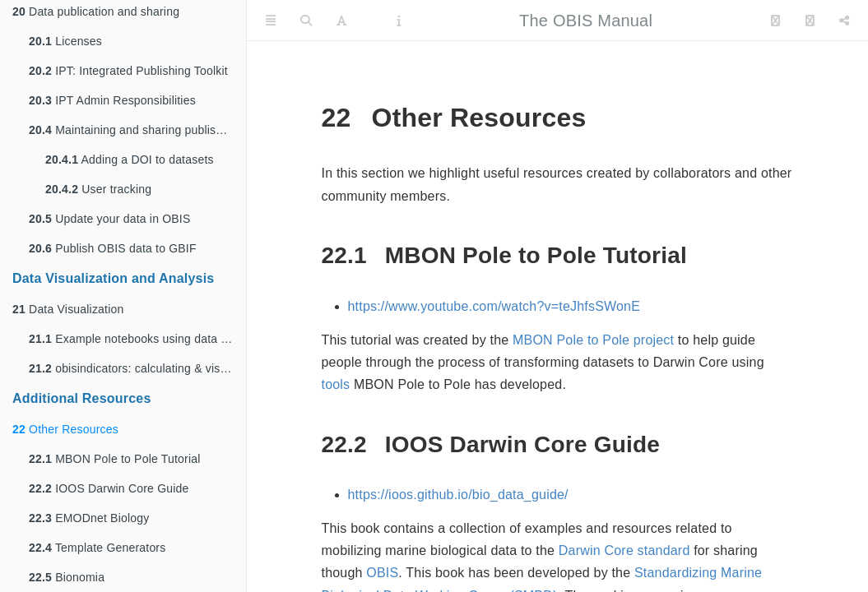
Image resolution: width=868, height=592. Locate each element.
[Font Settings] (341, 21)
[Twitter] (775, 21)
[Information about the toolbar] (399, 21)
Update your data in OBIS (110, 219)
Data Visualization (68, 309)
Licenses (65, 41)
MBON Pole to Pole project (593, 340)
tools (336, 384)
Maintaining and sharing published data (137, 130)
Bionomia (67, 577)
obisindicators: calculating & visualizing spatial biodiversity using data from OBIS (137, 368)
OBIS (382, 573)
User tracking (98, 189)
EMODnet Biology (89, 518)
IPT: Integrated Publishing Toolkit (128, 71)
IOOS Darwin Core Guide (109, 488)
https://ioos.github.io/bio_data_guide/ (458, 495)
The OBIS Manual (586, 21)
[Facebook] (810, 21)
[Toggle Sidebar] (271, 21)
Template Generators (97, 548)
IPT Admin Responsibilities (112, 100)
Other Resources (65, 429)
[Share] (844, 21)
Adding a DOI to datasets (130, 160)
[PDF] (372, 21)
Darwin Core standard (624, 550)
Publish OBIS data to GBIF (113, 248)
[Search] (306, 21)
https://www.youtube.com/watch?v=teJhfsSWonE (494, 306)
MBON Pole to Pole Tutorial (115, 459)
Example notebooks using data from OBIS (137, 339)
